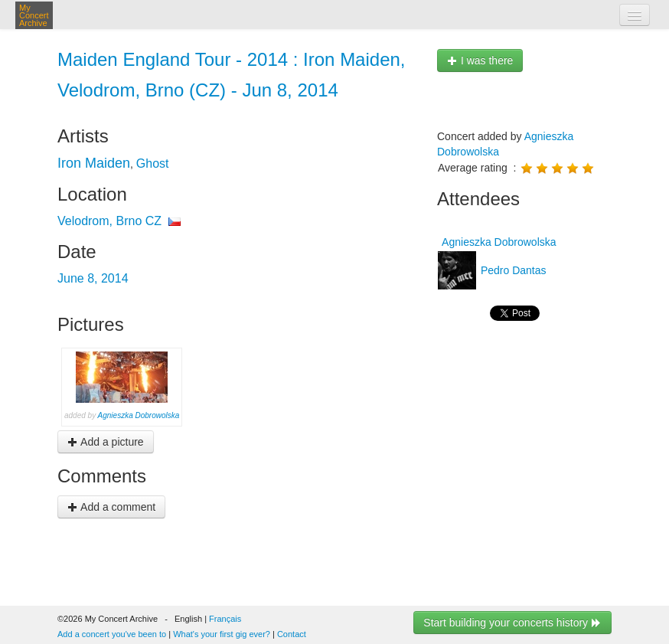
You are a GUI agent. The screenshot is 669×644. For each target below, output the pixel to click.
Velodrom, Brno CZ (109, 221)
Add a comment (111, 507)
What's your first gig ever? (222, 634)
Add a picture (106, 442)
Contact (292, 634)
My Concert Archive (34, 15)
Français (225, 619)
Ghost (153, 163)
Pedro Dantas (512, 270)
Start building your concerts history (512, 623)
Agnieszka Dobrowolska (139, 415)
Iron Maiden (94, 163)
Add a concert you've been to (112, 634)
